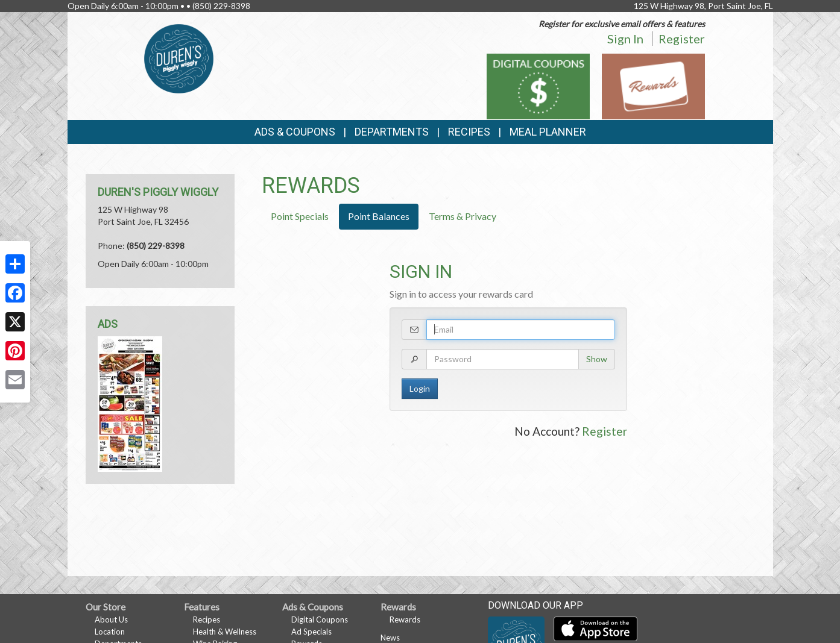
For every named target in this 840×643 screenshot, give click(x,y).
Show (597, 359)
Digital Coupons (320, 619)
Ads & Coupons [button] (295, 132)
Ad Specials (311, 632)
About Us (111, 619)
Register (682, 39)
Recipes (469, 132)
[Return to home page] (179, 58)
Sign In (625, 39)
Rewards (405, 619)
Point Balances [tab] (379, 216)
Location (110, 632)
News (390, 638)
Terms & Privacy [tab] (463, 216)
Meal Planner (548, 132)
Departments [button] (392, 132)
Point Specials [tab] (300, 216)
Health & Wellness (225, 632)
